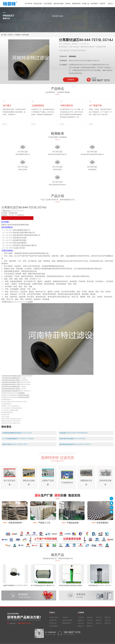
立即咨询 (71, 80)
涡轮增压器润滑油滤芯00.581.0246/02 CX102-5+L (75, 434)
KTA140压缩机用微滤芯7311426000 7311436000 (18, 428)
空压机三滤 (86, 4)
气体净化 (68, 4)
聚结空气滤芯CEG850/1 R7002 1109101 (15, 434)
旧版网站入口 (57, 641)
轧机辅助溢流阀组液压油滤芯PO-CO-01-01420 (17, 422)
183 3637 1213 (100, 80)
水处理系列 (94, 4)
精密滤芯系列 (76, 4)
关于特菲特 (28, 4)
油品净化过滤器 (58, 4)
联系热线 (94, 78)
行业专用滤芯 (48, 4)
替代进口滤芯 (38, 4)
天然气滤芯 (25, 35)
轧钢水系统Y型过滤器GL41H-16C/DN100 (72, 428)
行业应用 (102, 4)
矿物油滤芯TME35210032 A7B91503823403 (73, 422)
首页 (5, 35)
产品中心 (11, 35)
